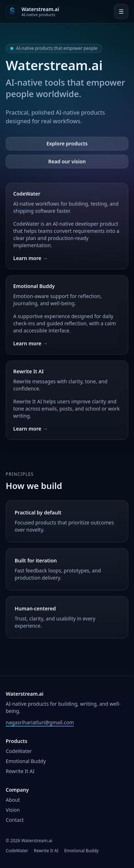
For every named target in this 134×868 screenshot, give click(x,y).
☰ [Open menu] (121, 11)
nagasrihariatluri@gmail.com (40, 722)
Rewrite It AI (20, 771)
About (13, 800)
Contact (15, 820)
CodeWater (19, 751)
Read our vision (67, 161)
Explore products (67, 143)
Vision (13, 810)
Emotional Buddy (26, 761)
